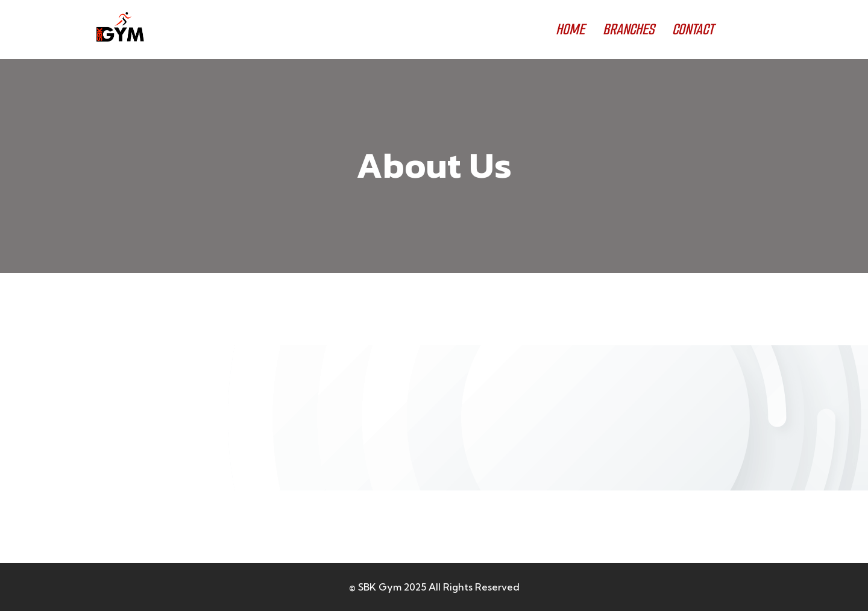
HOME (570, 29)
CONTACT (693, 29)
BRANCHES (628, 29)
